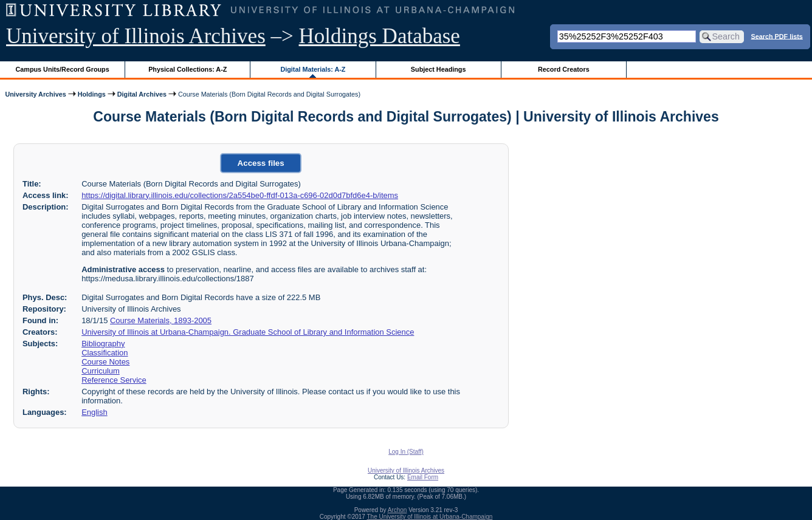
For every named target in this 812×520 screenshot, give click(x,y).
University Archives (35, 94)
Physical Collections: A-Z (188, 69)
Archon (397, 510)
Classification (105, 353)
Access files (261, 163)
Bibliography (103, 344)
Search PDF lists (777, 36)
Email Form (423, 477)
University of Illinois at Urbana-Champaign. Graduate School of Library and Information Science (248, 332)
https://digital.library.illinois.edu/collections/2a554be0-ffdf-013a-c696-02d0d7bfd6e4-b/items (240, 195)
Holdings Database (380, 36)
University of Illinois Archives (136, 36)
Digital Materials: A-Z (313, 69)
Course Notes (105, 362)
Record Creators (564, 69)
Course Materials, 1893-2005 (161, 320)
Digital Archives (142, 94)
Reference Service (114, 380)
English (94, 412)
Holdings (92, 94)
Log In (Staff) (406, 452)
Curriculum (101, 371)
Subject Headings (439, 69)
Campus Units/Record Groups (63, 69)
